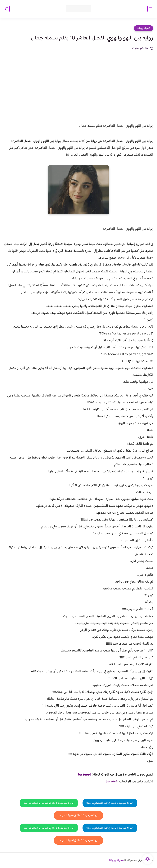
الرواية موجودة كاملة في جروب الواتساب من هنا (49, 803)
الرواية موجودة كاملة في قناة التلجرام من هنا (110, 803)
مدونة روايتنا (116, 860)
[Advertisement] (78, 79)
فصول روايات (144, 28)
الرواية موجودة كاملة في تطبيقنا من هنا (78, 815)
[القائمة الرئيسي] (150, 9)
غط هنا (82, 775)
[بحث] (7, 9)
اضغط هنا (112, 782)
